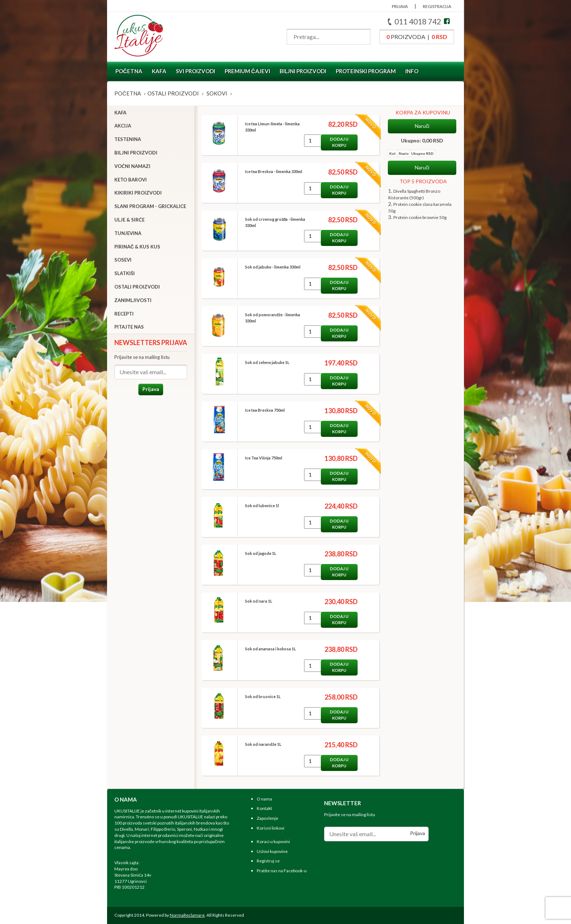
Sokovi (217, 93)
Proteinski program (366, 71)
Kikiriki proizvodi (138, 193)
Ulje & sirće (129, 220)
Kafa (159, 71)
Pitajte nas (129, 327)
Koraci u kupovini (273, 841)
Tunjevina (128, 233)
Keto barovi (131, 180)
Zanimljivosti (133, 300)
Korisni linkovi (271, 828)
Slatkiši (125, 273)
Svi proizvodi (196, 71)
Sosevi (123, 260)
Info (412, 71)
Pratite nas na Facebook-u (282, 871)
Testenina (128, 139)
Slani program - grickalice (150, 206)
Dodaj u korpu (339, 142)
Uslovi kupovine (272, 851)
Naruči (422, 126)
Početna (129, 71)
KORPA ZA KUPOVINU (423, 112)
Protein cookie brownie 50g (420, 217)
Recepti (124, 314)
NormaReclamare (187, 915)
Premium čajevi (247, 71)
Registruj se (268, 861)
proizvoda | (417, 37)
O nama (264, 799)
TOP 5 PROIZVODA (423, 181)
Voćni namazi (132, 166)
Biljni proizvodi (303, 71)
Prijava (151, 389)
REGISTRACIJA (437, 6)
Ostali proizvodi (173, 93)
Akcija (123, 126)
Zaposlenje (267, 818)
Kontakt (264, 808)
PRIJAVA (400, 6)
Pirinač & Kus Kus (137, 247)
